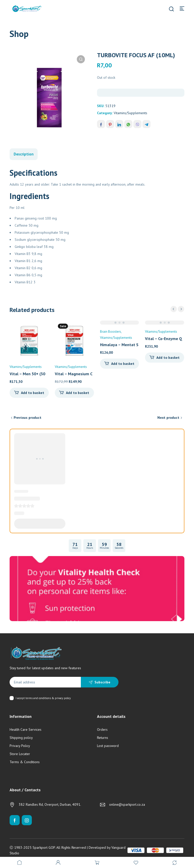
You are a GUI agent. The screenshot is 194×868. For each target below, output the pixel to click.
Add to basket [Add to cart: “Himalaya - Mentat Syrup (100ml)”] (123, 364)
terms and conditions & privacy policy (48, 698)
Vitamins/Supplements (130, 113)
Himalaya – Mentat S (119, 345)
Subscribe (102, 682)
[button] (81, 59)
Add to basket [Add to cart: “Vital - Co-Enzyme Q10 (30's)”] (168, 358)
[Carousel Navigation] (177, 309)
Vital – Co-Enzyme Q (164, 339)
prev (174, 309)
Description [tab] (24, 154)
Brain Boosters (111, 332)
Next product (168, 418)
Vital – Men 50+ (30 (27, 374)
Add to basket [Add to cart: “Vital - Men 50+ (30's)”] (33, 393)
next (181, 309)
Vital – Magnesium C (74, 374)
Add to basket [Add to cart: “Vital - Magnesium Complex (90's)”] (78, 393)
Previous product (28, 418)
